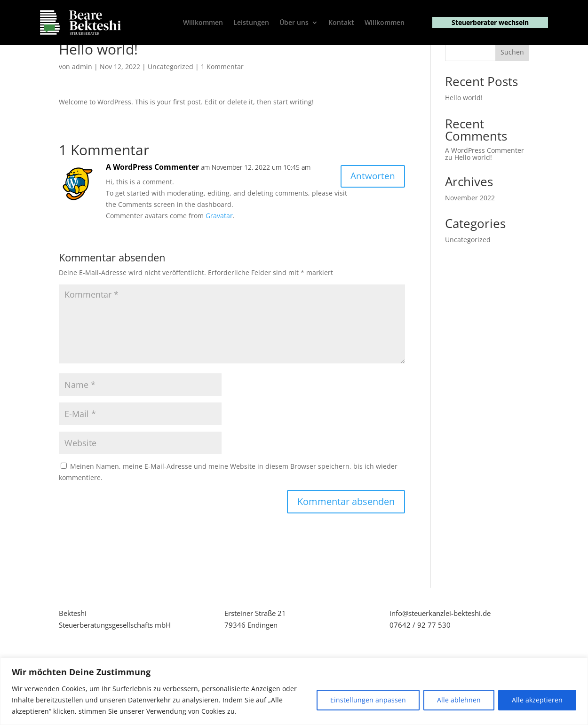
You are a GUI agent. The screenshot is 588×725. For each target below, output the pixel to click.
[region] (294, 691)
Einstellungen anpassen (368, 700)
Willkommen (203, 23)
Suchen (512, 82)
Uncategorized (171, 97)
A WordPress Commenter (152, 197)
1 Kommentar (222, 97)
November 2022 (470, 227)
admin (82, 97)
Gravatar (219, 246)
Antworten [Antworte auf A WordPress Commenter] (372, 206)
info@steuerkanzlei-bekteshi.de (440, 643)
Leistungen (251, 23)
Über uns (294, 23)
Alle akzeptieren (537, 700)
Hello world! (464, 128)
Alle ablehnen (459, 700)
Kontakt (341, 23)
